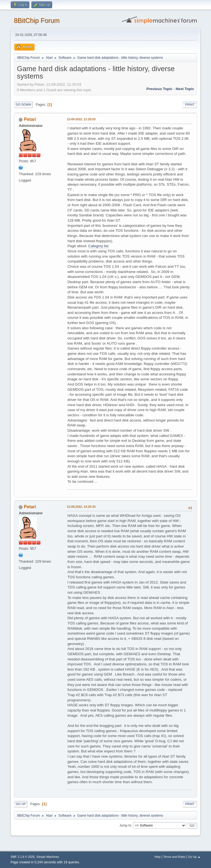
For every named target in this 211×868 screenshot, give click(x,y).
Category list (98, 246)
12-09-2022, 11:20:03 (81, 119)
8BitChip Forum (37, 20)
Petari (30, 119)
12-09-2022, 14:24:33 (81, 507)
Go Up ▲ (194, 857)
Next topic (185, 89)
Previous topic (159, 89)
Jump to (125, 825)
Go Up (21, 804)
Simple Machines (48, 857)
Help (157, 857)
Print (190, 105)
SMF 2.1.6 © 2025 (23, 857)
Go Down (23, 105)
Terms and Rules (174, 857)
